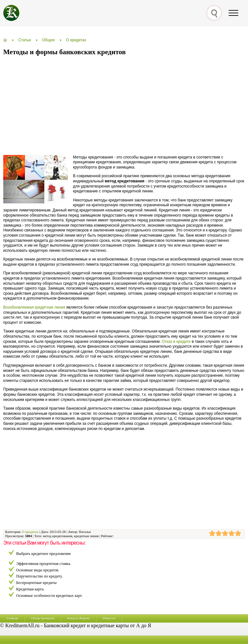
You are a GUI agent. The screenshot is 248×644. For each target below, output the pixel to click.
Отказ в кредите (176, 342)
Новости (109, 618)
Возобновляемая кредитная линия (34, 307)
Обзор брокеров (43, 618)
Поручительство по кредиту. (39, 576)
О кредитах (30, 532)
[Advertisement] (79, 106)
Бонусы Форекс (78, 618)
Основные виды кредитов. (38, 570)
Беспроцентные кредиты (36, 583)
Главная (12, 618)
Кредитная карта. (30, 589)
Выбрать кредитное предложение (44, 554)
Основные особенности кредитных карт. (49, 596)
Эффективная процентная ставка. (44, 564)
